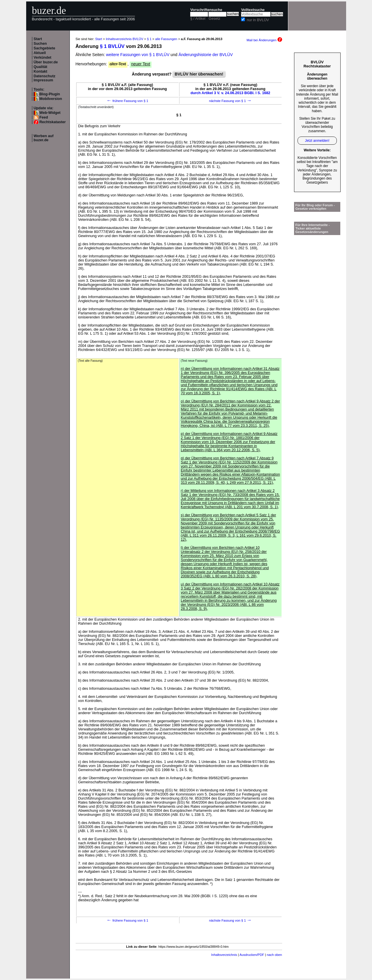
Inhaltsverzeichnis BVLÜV (125, 39)
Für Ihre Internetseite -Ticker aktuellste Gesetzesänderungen (313, 228)
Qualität (41, 67)
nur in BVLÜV (258, 20)
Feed (44, 117)
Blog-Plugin (50, 94)
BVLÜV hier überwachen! (199, 74)
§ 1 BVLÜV (112, 46)
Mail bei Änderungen (264, 40)
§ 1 (149, 39)
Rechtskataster (53, 122)
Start (38, 39)
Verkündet (43, 58)
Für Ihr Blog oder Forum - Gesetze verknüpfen (315, 207)
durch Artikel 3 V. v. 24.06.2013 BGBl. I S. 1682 (230, 93)
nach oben (274, 955)
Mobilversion (51, 99)
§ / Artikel (198, 19)
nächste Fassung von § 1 (231, 101)
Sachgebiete (45, 48)
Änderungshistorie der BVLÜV (206, 55)
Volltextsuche (253, 10)
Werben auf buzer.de (44, 138)
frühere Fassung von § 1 (128, 101)
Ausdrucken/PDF (252, 955)
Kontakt (41, 71)
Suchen (40, 44)
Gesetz (214, 19)
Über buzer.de (46, 62)
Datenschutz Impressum (45, 78)
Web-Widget (50, 113)
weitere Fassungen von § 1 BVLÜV (138, 55)
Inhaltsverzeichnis (224, 955)
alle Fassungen (166, 39)
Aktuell (40, 53)
